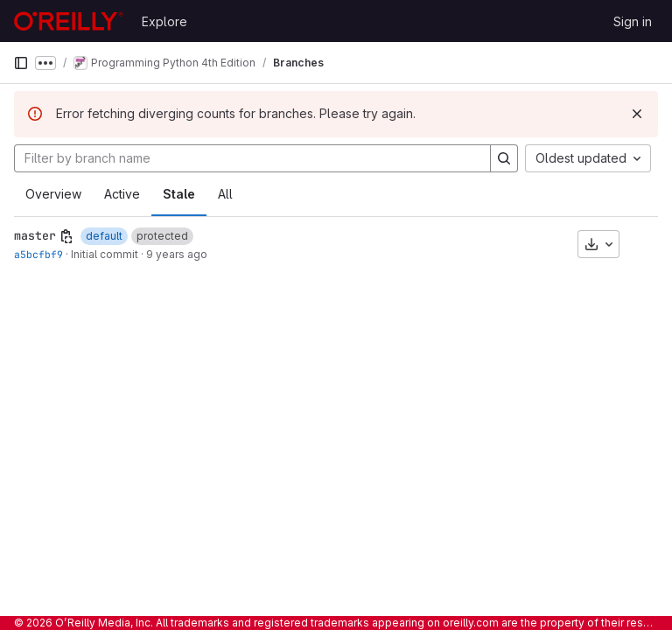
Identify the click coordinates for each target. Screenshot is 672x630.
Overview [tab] (53, 194)
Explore (164, 21)
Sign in (633, 21)
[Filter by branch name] (252, 158)
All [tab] (225, 194)
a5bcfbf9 (38, 254)
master (35, 235)
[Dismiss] (637, 114)
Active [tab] (122, 194)
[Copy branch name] (66, 236)
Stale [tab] (179, 194)
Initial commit (105, 254)
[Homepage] (69, 21)
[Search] (504, 158)
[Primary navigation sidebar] (21, 63)
